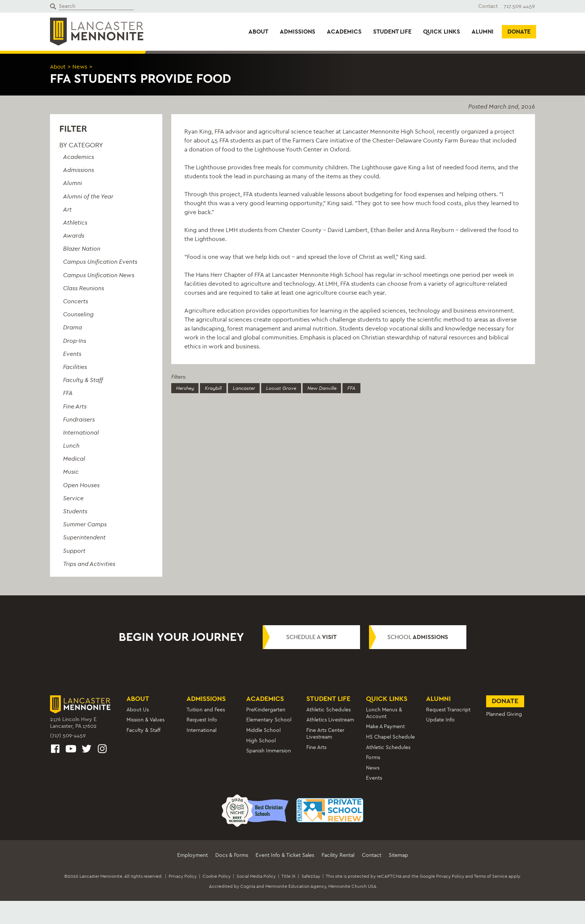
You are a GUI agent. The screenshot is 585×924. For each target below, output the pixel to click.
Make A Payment (385, 726)
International (81, 432)
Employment (193, 855)
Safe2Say (311, 876)
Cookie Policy (217, 876)
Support (74, 550)
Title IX (288, 876)
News (82, 67)
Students (75, 511)
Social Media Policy (256, 876)
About (258, 32)
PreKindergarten (266, 709)
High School (261, 740)
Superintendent (84, 537)
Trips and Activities (89, 563)
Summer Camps (85, 524)
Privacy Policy (183, 876)
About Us (138, 709)
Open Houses (81, 485)
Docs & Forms (232, 855)
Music (71, 472)
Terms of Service (491, 876)
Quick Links (442, 32)
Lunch (71, 446)
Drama (73, 327)
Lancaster (251, 388)
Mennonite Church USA (352, 886)
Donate (519, 32)
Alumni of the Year (88, 196)
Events (72, 353)
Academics (344, 32)
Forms (373, 757)
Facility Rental (338, 855)
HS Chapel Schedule (390, 737)
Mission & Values (146, 720)
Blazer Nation (82, 249)
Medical (74, 459)
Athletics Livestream (330, 720)
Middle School (263, 730)
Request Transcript (448, 709)
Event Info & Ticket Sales (285, 855)
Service (73, 498)
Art (67, 209)
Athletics (75, 222)
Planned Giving (504, 714)
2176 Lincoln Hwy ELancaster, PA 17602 (73, 723)
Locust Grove (291, 388)
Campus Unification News (99, 275)
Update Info (440, 720)
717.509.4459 (519, 6)
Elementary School (269, 720)
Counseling (78, 314)
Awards (74, 236)
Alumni (483, 32)
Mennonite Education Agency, (296, 886)
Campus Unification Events (100, 262)
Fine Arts (75, 406)
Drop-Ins (75, 340)
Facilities (75, 367)
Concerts (76, 301)
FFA (68, 393)
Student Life (392, 32)
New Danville (335, 388)
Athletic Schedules (329, 709)
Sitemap (398, 855)
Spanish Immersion (269, 751)
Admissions (298, 32)
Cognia (248, 886)
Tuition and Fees (206, 709)
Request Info (202, 720)
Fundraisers (79, 419)
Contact (488, 6)
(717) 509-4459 (68, 735)
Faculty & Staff (83, 380)
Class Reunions (84, 288)
